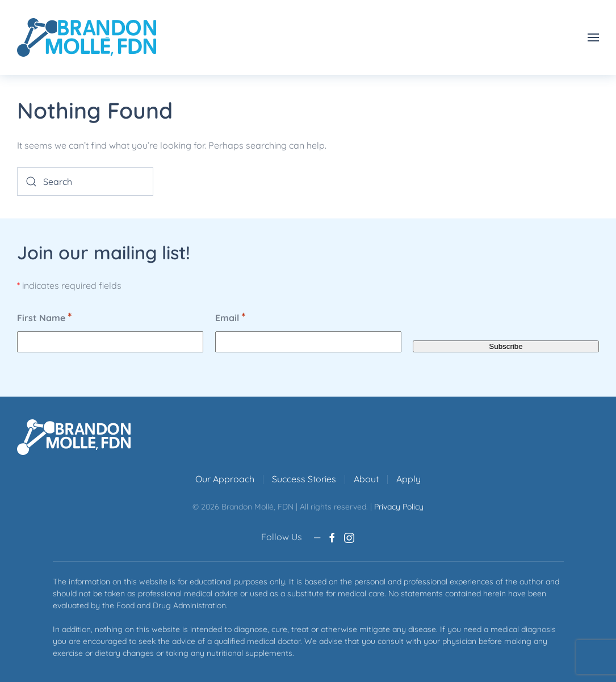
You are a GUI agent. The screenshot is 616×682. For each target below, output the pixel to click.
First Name (45, 317)
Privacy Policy (399, 507)
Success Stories (304, 479)
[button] (593, 37)
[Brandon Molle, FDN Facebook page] (332, 537)
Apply (408, 479)
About (366, 479)
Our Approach (225, 479)
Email (231, 317)
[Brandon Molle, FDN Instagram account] (349, 537)
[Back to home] (87, 37)
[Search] (85, 182)
